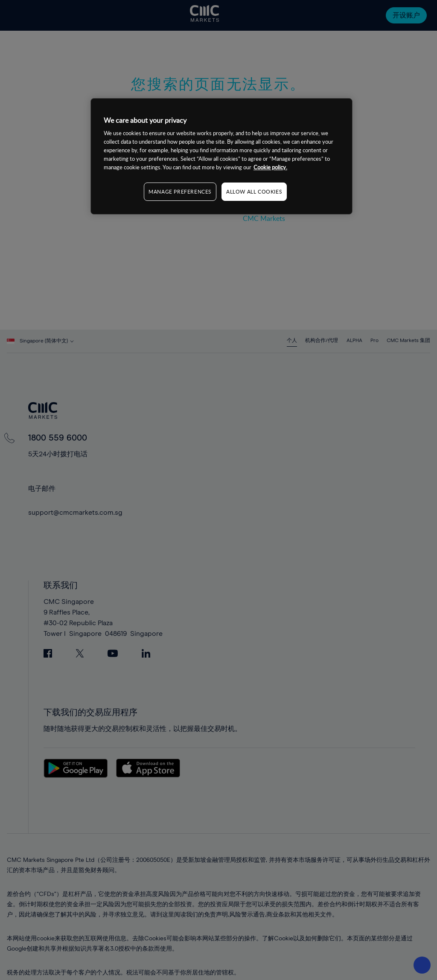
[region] (221, 156)
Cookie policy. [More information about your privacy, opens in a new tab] (270, 167)
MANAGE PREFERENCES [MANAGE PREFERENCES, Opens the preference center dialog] (180, 191)
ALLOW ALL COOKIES (254, 191)
